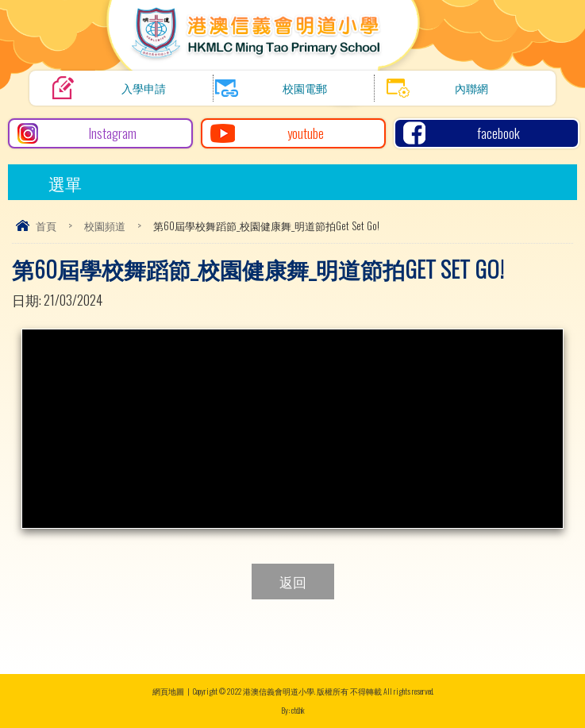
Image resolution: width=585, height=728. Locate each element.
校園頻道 (105, 225)
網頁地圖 (168, 691)
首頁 (46, 225)
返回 (293, 582)
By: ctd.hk (293, 710)
